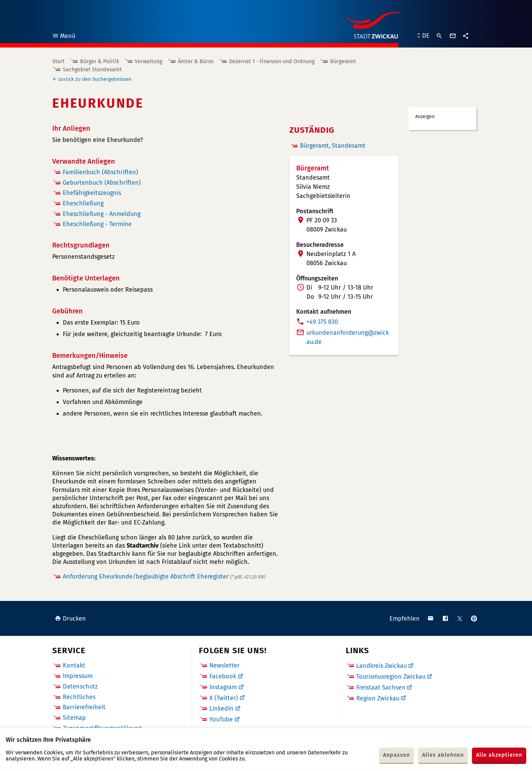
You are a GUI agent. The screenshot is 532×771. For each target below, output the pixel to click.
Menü (64, 37)
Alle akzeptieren (499, 755)
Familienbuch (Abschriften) (100, 172)
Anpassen (396, 755)
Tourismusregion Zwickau (391, 677)
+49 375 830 (322, 322)
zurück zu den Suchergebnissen (95, 79)
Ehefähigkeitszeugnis (92, 193)
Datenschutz (80, 686)
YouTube (221, 719)
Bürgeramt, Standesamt (333, 146)
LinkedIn (221, 709)
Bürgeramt (343, 61)
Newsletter (224, 665)
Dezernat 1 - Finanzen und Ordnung (272, 61)
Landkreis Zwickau (382, 666)
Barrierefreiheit (84, 707)
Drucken (70, 619)
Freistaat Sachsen (381, 687)
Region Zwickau (378, 698)
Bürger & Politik (100, 61)
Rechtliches (79, 697)
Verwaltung (148, 61)
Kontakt (74, 665)
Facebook (223, 676)
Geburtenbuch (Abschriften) (102, 183)
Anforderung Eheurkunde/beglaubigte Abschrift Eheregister (164, 576)
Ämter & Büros (196, 61)
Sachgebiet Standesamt (92, 69)
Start (58, 61)
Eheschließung (83, 203)
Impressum (78, 676)
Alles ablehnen (443, 755)
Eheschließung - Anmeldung (102, 214)
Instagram (223, 687)
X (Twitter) (224, 698)
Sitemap (74, 718)
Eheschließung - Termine (97, 224)
